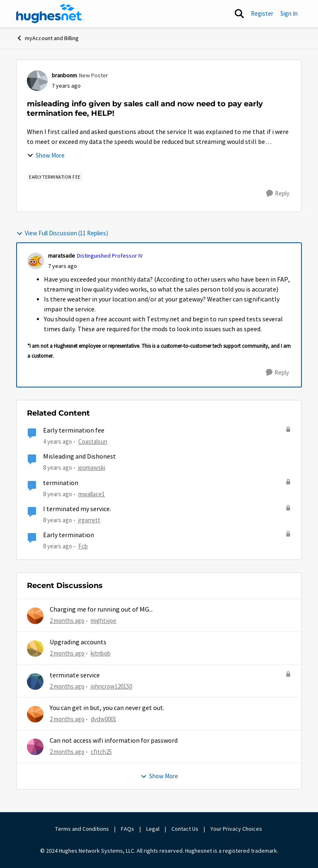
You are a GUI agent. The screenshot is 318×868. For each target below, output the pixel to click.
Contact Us (185, 829)
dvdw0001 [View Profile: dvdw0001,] (104, 719)
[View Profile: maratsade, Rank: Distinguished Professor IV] (36, 261)
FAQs (128, 829)
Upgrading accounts (78, 642)
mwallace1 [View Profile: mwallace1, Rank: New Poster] (92, 494)
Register (262, 13)
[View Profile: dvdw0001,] (35, 714)
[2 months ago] (67, 621)
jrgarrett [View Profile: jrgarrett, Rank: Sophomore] (89, 520)
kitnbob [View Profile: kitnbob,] (101, 653)
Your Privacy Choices (237, 829)
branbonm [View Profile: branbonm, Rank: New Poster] (64, 75)
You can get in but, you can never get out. (107, 708)
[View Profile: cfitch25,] (35, 747)
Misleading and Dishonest (79, 457)
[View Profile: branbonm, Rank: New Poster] (37, 81)
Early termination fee (74, 430)
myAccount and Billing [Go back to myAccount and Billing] (47, 38)
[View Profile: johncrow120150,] (35, 681)
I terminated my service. (77, 509)
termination (61, 483)
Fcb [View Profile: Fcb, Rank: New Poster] (83, 546)
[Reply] (278, 194)
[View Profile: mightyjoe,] (35, 616)
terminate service (75, 675)
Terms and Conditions (82, 829)
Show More (46, 155)
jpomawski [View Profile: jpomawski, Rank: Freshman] (92, 467)
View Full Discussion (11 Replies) (62, 233)
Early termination (69, 535)
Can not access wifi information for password (114, 741)
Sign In (289, 13)
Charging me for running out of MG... (101, 610)
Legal (153, 829)
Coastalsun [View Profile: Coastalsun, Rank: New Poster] (93, 441)
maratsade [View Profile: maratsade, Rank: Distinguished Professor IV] (61, 256)
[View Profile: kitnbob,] (35, 648)
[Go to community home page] (50, 14)
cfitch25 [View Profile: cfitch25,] (101, 752)
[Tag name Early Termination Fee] (55, 177)
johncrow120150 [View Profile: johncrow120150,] (111, 686)
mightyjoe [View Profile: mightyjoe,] (104, 621)
